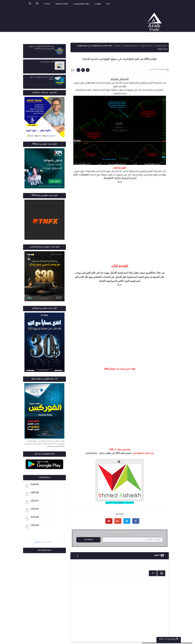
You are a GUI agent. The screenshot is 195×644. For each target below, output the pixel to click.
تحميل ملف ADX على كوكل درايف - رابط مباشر (109, 453)
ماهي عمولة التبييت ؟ (46, 62)
